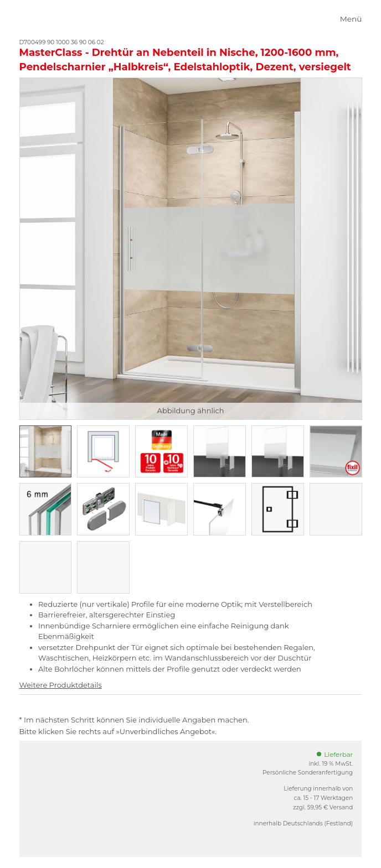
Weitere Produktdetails (61, 685)
